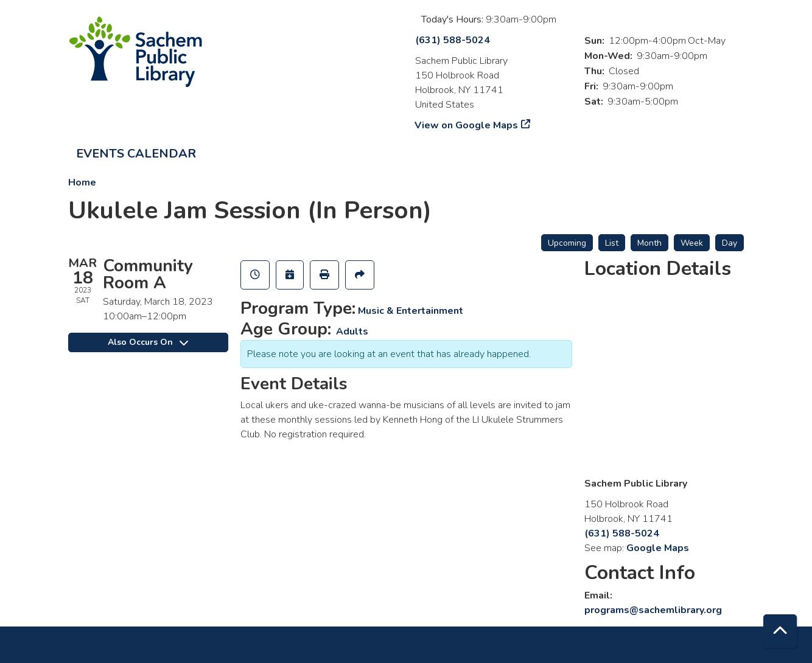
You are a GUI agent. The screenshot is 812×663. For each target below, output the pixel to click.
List (612, 243)
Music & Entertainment (411, 311)
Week (692, 243)
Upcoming (567, 243)
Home (82, 182)
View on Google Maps (467, 125)
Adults (352, 331)
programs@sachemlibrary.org (653, 610)
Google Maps (658, 548)
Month (649, 243)
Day (730, 243)
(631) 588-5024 (453, 40)
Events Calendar (136, 154)
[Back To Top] (780, 631)
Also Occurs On (148, 342)
